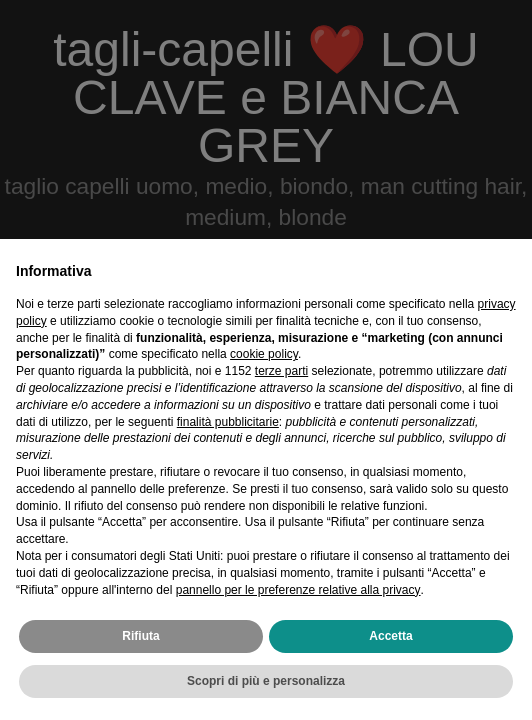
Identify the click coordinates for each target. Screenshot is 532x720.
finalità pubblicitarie (228, 422)
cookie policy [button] (264, 354)
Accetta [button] (390, 636)
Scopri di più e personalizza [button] (266, 681)
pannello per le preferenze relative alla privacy (298, 590)
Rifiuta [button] (140, 636)
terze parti (281, 371)
